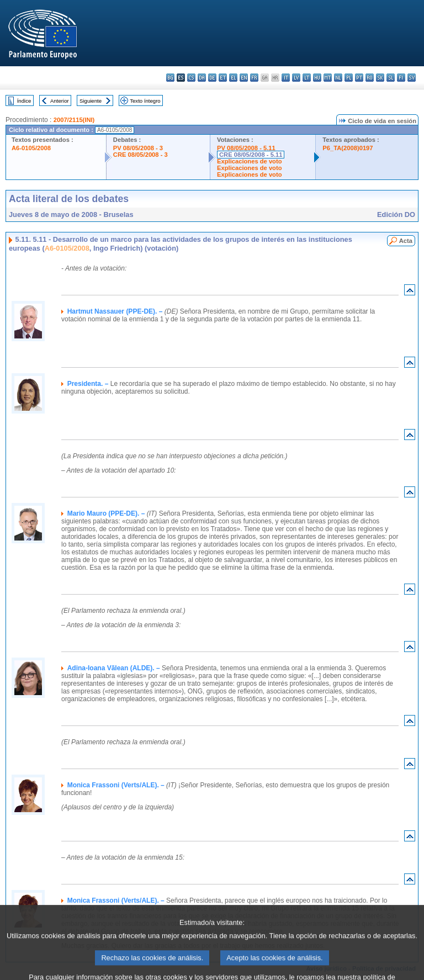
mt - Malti (328, 78)
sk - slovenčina (380, 78)
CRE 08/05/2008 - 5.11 (251, 155)
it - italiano (286, 78)
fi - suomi (401, 78)
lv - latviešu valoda (296, 78)
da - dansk (202, 78)
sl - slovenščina (391, 78)
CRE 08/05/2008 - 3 (141, 155)
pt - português (359, 78)
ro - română (370, 78)
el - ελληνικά (233, 78)
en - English (244, 78)
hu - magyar (317, 78)
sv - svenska (412, 78)
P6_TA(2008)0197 (348, 148)
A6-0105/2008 (31, 148)
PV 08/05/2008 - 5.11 (246, 148)
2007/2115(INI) (74, 120)
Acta (406, 241)
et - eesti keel (223, 78)
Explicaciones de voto (250, 161)
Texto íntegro (145, 101)
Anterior (60, 101)
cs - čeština (191, 78)
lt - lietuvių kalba (307, 78)
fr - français (254, 78)
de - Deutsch (212, 78)
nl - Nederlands (338, 78)
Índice (24, 101)
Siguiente (91, 101)
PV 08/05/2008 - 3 (138, 148)
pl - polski (349, 78)
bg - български (170, 78)
